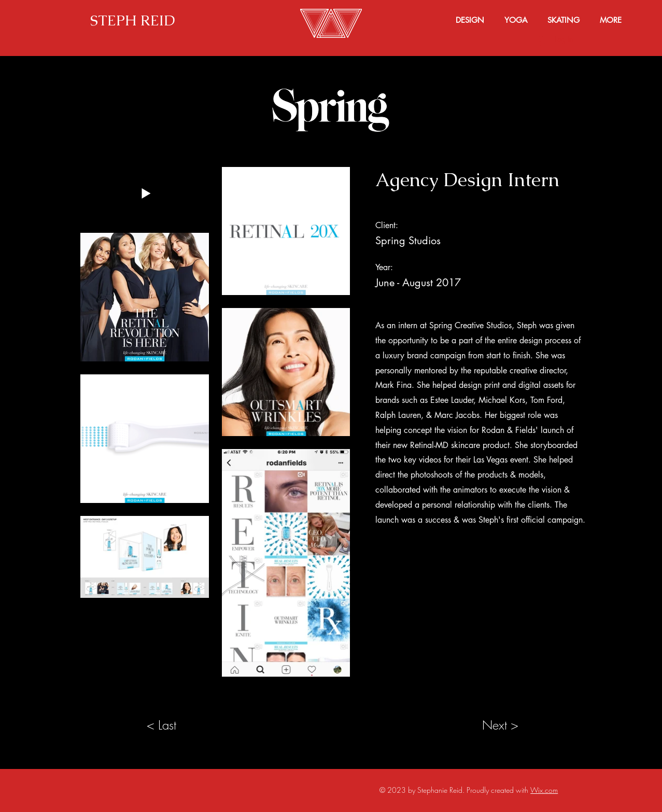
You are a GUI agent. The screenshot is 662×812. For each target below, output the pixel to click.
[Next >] (501, 725)
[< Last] (162, 725)
